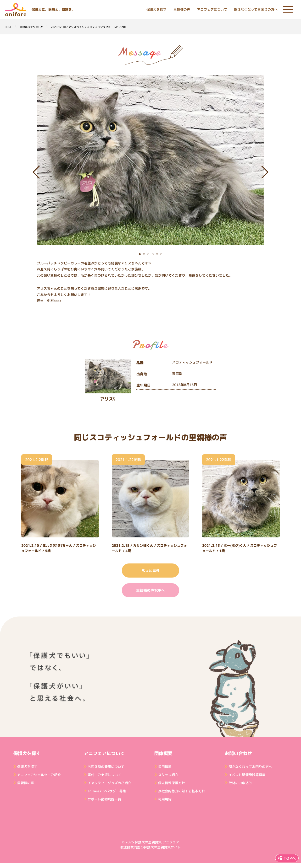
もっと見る (150, 571)
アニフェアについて (212, 10)
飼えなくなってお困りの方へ (256, 10)
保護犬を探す (156, 10)
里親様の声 (182, 10)
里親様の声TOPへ (150, 590)
